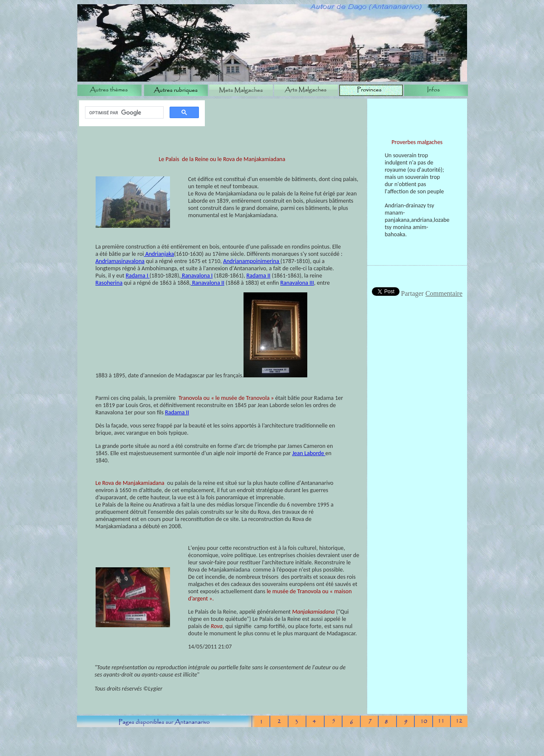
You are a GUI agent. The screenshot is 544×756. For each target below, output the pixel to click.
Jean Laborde (309, 453)
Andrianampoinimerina (252, 261)
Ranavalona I (197, 276)
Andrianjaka (159, 254)
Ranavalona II (208, 283)
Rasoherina (109, 283)
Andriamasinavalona (120, 261)
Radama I (138, 276)
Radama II (258, 276)
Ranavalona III (297, 283)
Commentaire (444, 293)
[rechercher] (123, 113)
